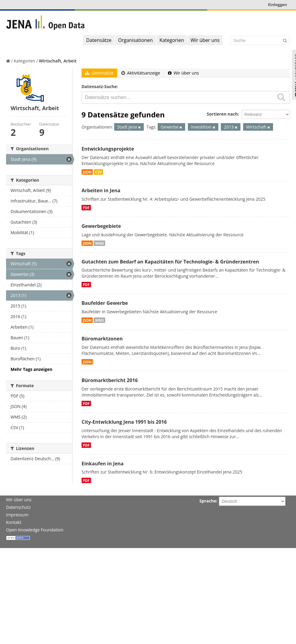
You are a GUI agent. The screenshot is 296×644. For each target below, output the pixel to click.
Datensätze (99, 40)
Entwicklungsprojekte (108, 149)
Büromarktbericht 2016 (110, 380)
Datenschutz (18, 507)
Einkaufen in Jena (103, 464)
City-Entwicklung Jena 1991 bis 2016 (124, 422)
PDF (86, 208)
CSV (98, 172)
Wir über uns (205, 40)
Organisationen (135, 40)
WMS (100, 243)
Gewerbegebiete (101, 226)
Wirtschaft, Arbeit (58, 61)
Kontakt (14, 522)
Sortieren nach (222, 114)
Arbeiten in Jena (101, 190)
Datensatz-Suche (99, 86)
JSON (87, 172)
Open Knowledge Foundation (35, 530)
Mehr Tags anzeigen (31, 369)
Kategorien (172, 40)
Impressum (17, 515)
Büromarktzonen (102, 339)
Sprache (208, 501)
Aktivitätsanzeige (141, 73)
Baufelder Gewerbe (105, 303)
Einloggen (277, 5)
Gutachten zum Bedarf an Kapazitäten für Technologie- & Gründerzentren (170, 262)
